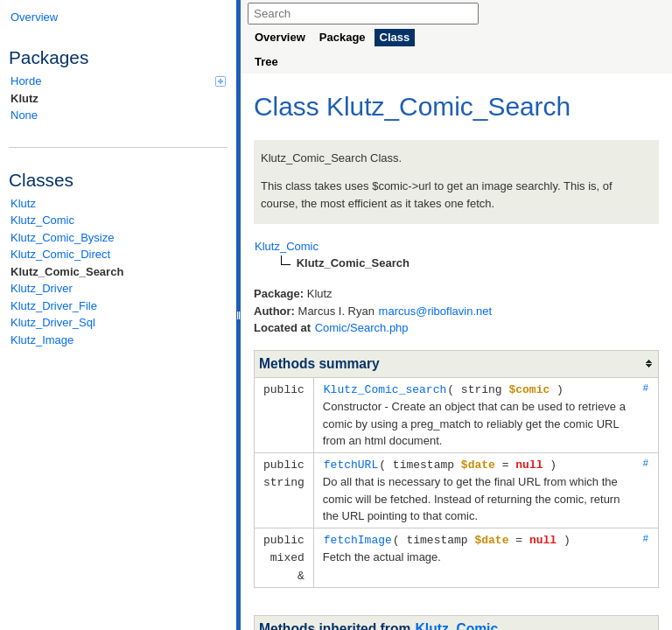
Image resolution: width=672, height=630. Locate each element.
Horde (118, 81)
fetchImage (358, 537)
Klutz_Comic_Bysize (63, 238)
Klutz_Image (42, 340)
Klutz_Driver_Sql (53, 322)
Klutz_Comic (42, 220)
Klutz (24, 98)
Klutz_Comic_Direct (60, 254)
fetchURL (351, 463)
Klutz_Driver (42, 288)
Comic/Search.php (362, 328)
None (24, 115)
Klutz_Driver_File (54, 306)
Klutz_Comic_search (385, 388)
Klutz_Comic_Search (67, 272)
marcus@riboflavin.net (436, 311)
